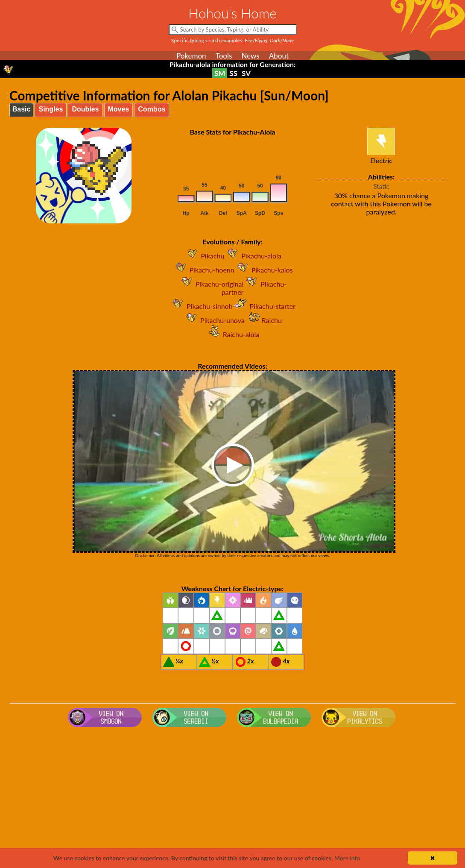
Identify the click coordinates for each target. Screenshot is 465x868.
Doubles (85, 109)
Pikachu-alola (253, 256)
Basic (22, 109)
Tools (224, 56)
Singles (51, 109)
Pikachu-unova (214, 320)
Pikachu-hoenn (203, 270)
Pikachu (204, 256)
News (250, 56)
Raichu (263, 320)
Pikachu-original (211, 284)
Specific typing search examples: (232, 40)
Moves (119, 109)
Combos (152, 109)
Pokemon (191, 56)
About (279, 56)
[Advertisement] (232, 799)
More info (347, 858)
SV (246, 73)
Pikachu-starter (264, 306)
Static (382, 186)
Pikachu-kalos (264, 270)
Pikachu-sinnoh (201, 306)
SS (233, 73)
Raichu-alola (233, 334)
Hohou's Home (232, 13)
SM (220, 73)
